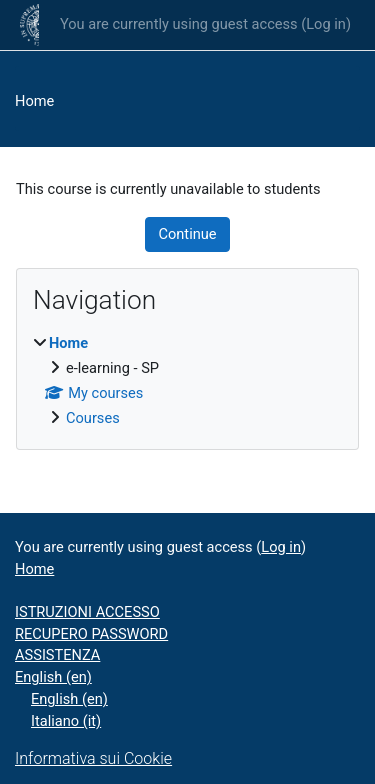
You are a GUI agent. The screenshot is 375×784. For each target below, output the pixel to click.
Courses (93, 418)
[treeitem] (187, 381)
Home (34, 101)
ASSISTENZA (57, 655)
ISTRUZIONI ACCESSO (87, 612)
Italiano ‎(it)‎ (66, 721)
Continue (187, 234)
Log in (326, 24)
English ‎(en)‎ (53, 677)
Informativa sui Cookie (93, 758)
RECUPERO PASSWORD (91, 634)
